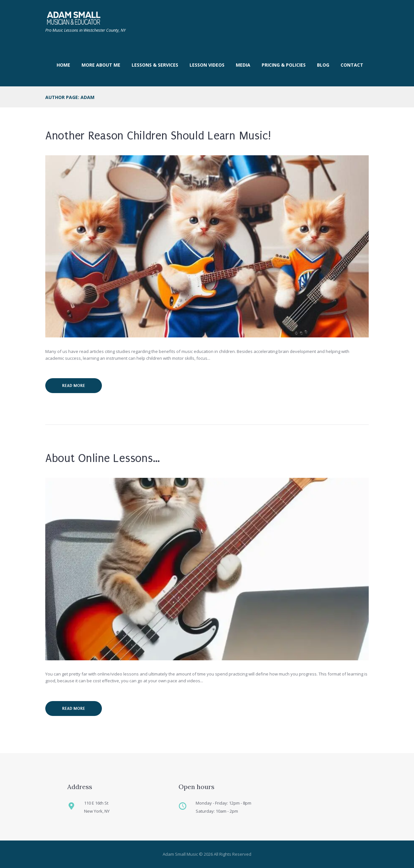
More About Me (101, 65)
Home (63, 65)
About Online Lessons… (103, 458)
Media (243, 65)
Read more (74, 385)
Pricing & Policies (284, 65)
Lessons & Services (155, 65)
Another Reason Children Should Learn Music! (158, 136)
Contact (352, 65)
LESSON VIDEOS (207, 65)
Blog (323, 65)
